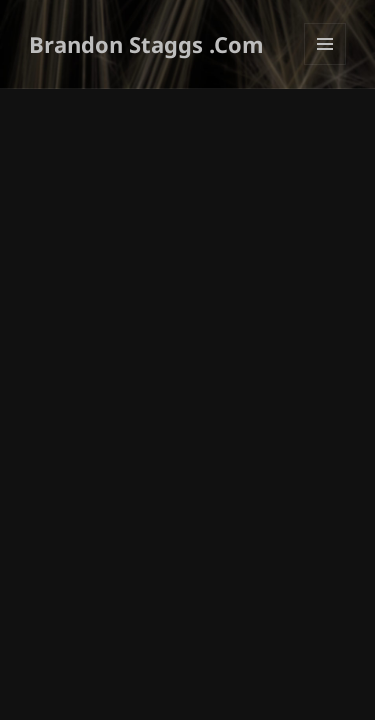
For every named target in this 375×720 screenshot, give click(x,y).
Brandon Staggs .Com (146, 44)
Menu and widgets (325, 64)
